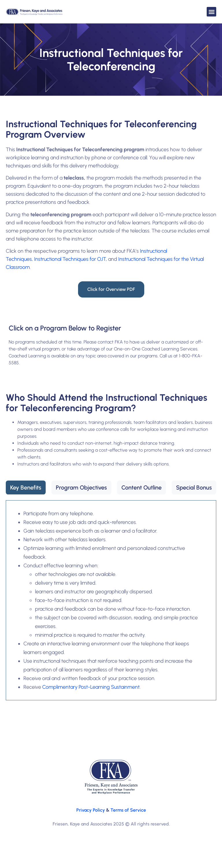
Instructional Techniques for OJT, (71, 259)
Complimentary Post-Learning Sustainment (91, 687)
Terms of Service (128, 810)
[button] (211, 12)
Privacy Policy (91, 810)
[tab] (26, 487)
